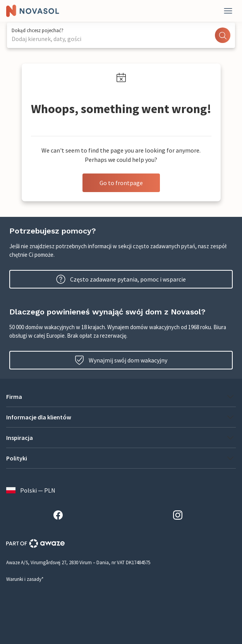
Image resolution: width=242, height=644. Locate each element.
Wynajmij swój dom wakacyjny (121, 360)
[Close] (228, 11)
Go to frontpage (121, 183)
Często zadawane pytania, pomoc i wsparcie (121, 279)
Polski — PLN (31, 490)
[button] (121, 397)
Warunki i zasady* (25, 579)
